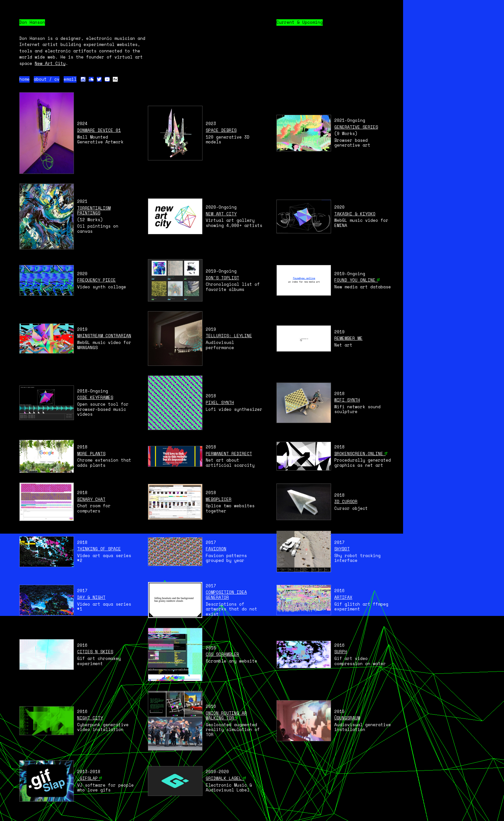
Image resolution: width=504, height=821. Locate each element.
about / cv (47, 79)
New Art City (50, 63)
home (24, 79)
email (70, 79)
